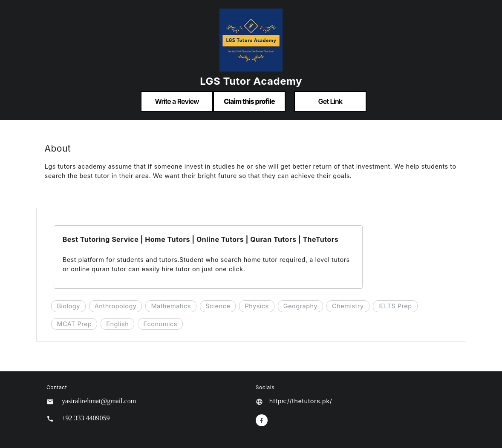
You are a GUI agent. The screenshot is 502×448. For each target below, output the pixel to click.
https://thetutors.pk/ (301, 401)
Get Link (330, 101)
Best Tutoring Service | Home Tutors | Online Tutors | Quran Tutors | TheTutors (201, 239)
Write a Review (177, 101)
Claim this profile (249, 101)
